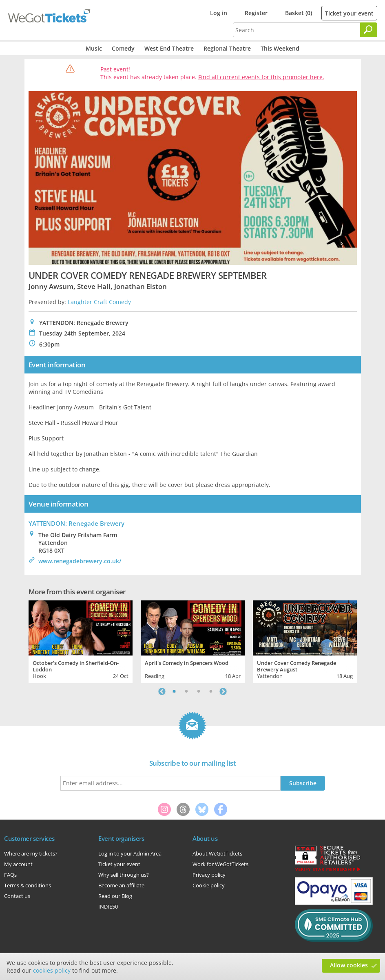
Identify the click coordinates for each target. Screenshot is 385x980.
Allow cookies (349, 965)
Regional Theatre (227, 48)
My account (18, 864)
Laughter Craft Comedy (99, 302)
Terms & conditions (28, 885)
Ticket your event (349, 13)
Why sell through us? (124, 875)
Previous (162, 691)
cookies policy (52, 970)
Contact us (17, 896)
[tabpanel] (81, 641)
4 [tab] (211, 691)
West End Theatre (169, 48)
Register (256, 13)
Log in (219, 13)
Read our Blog (115, 896)
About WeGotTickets (217, 853)
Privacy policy (209, 875)
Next (223, 691)
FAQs (10, 875)
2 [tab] (186, 691)
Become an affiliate (121, 885)
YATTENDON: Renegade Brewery (76, 523)
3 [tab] (199, 691)
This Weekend (280, 48)
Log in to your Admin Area (130, 853)
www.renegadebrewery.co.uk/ (80, 561)
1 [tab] (174, 691)
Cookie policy (209, 885)
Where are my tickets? (31, 853)
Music (94, 48)
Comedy (123, 48)
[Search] (369, 30)
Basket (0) (299, 13)
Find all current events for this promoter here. (261, 77)
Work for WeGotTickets (220, 864)
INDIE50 (108, 907)
